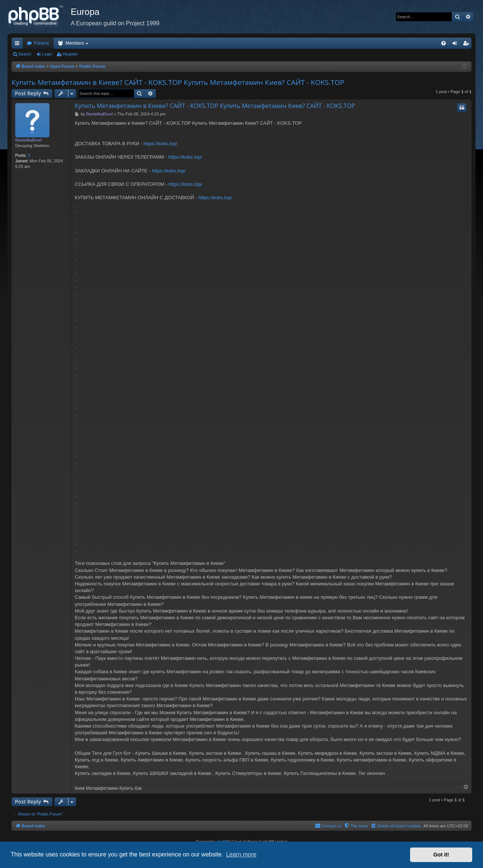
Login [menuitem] (456, 45)
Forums (41, 43)
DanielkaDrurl (29, 140)
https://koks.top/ (160, 144)
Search (25, 54)
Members (75, 43)
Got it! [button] (441, 855)
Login (47, 54)
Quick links (19, 45)
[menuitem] (444, 43)
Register (71, 54)
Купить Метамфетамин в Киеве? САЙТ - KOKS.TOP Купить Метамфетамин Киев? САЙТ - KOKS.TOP (178, 82)
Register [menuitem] (468, 45)
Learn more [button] (241, 854)
